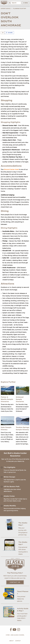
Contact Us (15, 582)
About (11, 641)
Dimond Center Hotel (11, 169)
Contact (18, 641)
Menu (26, 3)
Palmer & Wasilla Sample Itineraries (7, 399)
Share (9, 33)
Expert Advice (6, 9)
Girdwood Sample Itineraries (20, 399)
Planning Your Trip (20, 9)
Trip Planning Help (15, 573)
